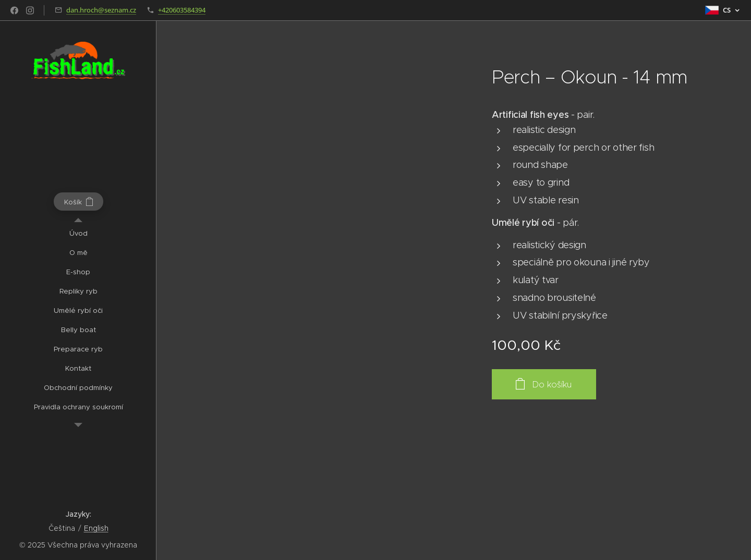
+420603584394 (182, 10)
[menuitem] (78, 233)
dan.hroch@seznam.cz (101, 10)
